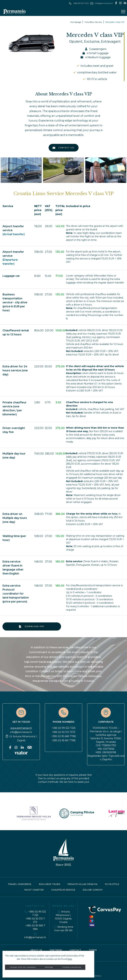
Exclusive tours (50, 884)
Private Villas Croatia (83, 884)
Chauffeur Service (93, 22)
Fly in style (112, 884)
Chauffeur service (63, 890)
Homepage (76, 22)
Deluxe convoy (93, 890)
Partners (56, 950)
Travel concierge (20, 884)
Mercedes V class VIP (115, 22)
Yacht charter (34, 890)
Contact (75, 950)
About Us (36, 950)
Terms (93, 950)
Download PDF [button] (32, 627)
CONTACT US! (64, 148)
